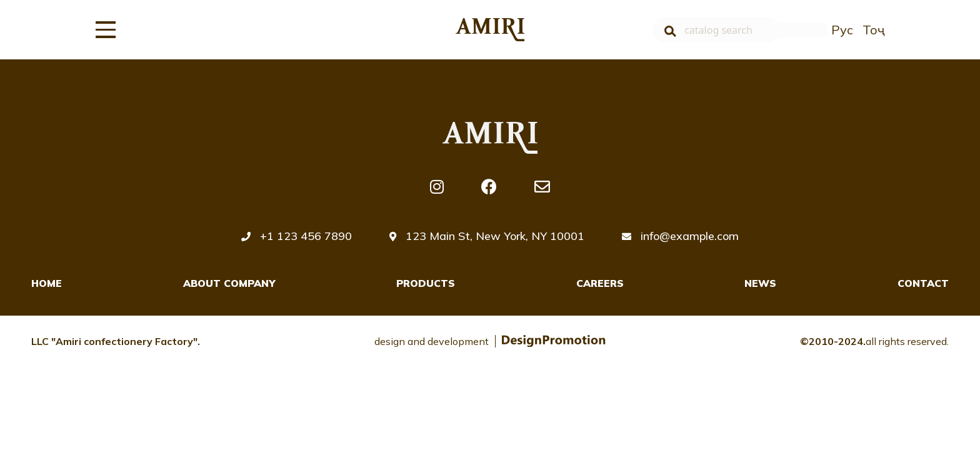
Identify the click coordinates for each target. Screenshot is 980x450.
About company (229, 283)
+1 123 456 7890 (297, 236)
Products (426, 283)
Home (47, 283)
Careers (600, 283)
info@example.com (680, 236)
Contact (923, 283)
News (760, 283)
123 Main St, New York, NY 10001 (487, 236)
